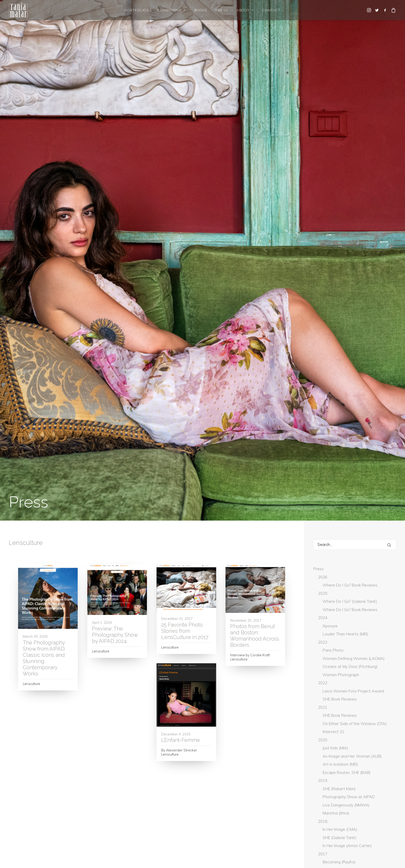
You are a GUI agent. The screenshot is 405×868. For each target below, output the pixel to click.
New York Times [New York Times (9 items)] (330, 719)
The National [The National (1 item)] (328, 745)
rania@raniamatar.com (295, 805)
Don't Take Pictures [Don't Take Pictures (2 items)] (355, 668)
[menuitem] (137, 10)
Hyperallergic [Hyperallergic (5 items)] (368, 685)
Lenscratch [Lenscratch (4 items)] (365, 702)
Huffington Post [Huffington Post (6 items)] (331, 685)
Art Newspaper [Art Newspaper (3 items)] (352, 634)
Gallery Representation (29, 811)
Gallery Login (20, 818)
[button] (369, 10)
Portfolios (137, 10)
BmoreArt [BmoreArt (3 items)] (326, 651)
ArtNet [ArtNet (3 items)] (323, 634)
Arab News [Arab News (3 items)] (371, 625)
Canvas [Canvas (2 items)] (324, 659)
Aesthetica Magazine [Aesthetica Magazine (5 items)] (334, 625)
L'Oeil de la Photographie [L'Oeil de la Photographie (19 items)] (340, 694)
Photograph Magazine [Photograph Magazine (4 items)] (336, 728)
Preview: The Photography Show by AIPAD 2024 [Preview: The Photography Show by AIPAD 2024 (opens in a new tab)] (115, 226)
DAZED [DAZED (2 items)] (323, 668)
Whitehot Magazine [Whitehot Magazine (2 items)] (334, 770)
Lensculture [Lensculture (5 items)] (328, 711)
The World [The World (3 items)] (327, 753)
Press (222, 10)
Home (14, 805)
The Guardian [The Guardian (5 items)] (377, 736)
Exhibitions (172, 10)
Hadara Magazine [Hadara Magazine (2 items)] (365, 676)
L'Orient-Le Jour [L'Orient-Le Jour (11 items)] (331, 702)
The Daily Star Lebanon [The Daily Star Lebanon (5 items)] (336, 736)
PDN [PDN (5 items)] (356, 719)
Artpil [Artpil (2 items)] (381, 634)
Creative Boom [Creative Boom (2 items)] (352, 659)
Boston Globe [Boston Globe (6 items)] (357, 651)
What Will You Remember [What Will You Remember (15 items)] (339, 762)
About (245, 10)
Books (201, 10)
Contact (271, 10)
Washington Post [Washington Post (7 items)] (361, 753)
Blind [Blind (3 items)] (360, 642)
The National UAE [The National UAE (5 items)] (363, 745)
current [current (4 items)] (382, 659)
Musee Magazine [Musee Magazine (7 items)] (361, 711)
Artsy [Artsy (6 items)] (322, 642)
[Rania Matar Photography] (18, 10)
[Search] (355, 136)
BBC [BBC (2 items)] (341, 642)
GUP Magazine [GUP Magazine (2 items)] (329, 676)
